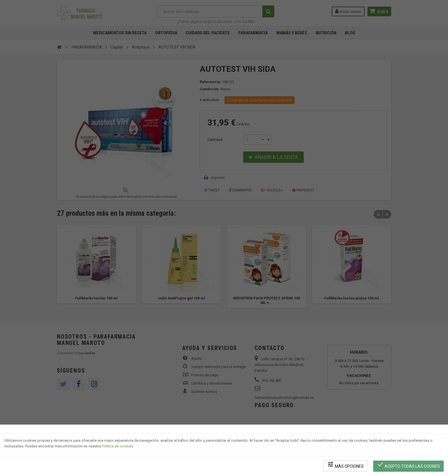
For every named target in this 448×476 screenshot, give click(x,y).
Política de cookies (117, 446)
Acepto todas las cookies (408, 465)
